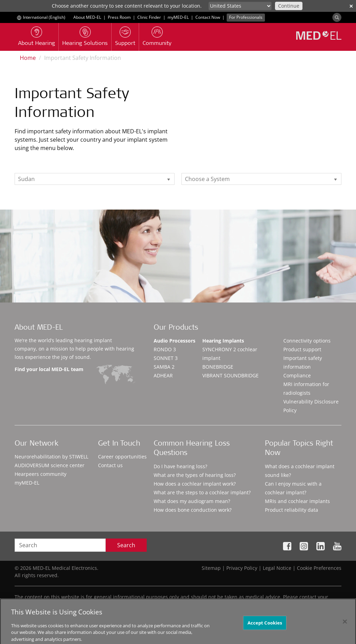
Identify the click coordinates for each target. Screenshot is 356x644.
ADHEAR (163, 375)
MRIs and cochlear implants (297, 501)
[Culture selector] (240, 6)
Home (28, 58)
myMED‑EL (178, 17)
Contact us (110, 465)
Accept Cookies (265, 627)
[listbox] (95, 179)
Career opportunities (122, 457)
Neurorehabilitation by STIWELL (51, 457)
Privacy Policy (242, 568)
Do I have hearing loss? (180, 466)
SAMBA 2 (164, 367)
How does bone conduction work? (193, 510)
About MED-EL (87, 17)
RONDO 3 (165, 349)
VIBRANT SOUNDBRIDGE (230, 375)
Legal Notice (277, 568)
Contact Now (208, 17)
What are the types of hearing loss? (195, 475)
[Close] (345, 626)
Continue (289, 6)
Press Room (119, 17)
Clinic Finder (149, 17)
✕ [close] (351, 6)
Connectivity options (307, 341)
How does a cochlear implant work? (195, 484)
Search (126, 545)
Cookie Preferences (319, 568)
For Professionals (246, 17)
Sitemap (211, 568)
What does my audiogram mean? (192, 501)
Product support (302, 349)
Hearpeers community (41, 474)
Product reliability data (292, 510)
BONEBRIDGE (218, 367)
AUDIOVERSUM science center (50, 465)
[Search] (337, 17)
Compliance (297, 375)
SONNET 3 (166, 358)
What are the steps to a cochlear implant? (202, 492)
